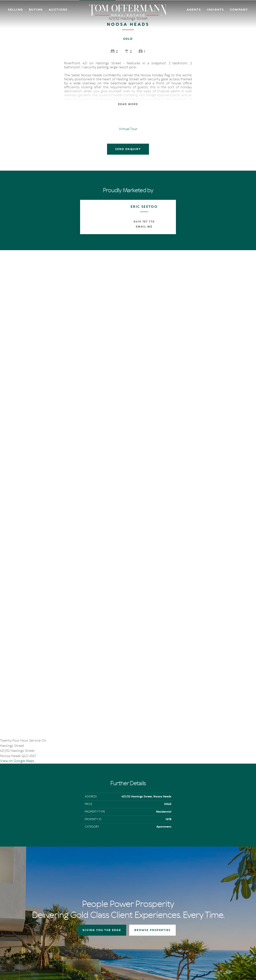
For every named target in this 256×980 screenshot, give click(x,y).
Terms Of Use (23, 946)
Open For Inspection (161, 883)
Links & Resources (223, 888)
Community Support (225, 883)
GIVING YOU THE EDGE (102, 784)
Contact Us (219, 878)
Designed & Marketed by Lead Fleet (222, 946)
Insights (215, 10)
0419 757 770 (144, 222)
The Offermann (191, 873)
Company (239, 10)
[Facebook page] (18, 918)
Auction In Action (128, 883)
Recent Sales (124, 888)
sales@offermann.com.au (34, 888)
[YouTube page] (29, 918)
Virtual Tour (128, 129)
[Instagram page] (24, 918)
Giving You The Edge (129, 873)
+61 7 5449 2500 (28, 895)
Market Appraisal (127, 893)
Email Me (144, 227)
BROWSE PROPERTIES (152, 784)
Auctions (58, 10)
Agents (194, 10)
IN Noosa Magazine (194, 878)
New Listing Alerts (159, 888)
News (185, 883)
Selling (15, 10)
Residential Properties (162, 873)
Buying (36, 10)
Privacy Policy (41, 946)
